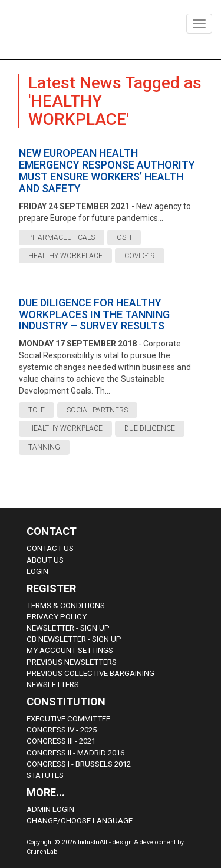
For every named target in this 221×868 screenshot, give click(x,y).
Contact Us (50, 548)
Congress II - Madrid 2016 (75, 753)
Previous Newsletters (72, 662)
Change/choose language (80, 821)
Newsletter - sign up (68, 628)
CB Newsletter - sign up (74, 639)
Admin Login (50, 809)
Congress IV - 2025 (62, 730)
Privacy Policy (57, 617)
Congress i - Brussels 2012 (79, 764)
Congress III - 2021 (61, 741)
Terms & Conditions (66, 605)
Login (37, 571)
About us (45, 560)
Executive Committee (68, 719)
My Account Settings (70, 650)
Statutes (45, 775)
